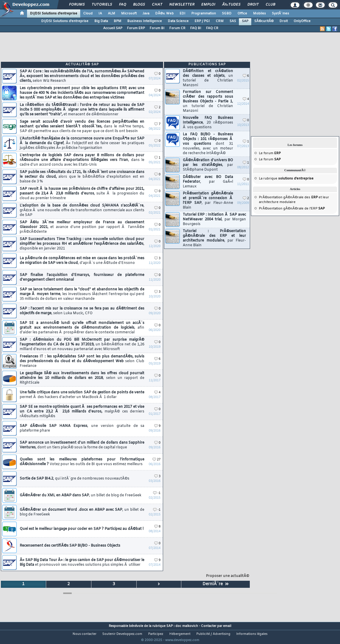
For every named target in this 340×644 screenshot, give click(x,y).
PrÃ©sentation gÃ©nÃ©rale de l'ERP (292, 209)
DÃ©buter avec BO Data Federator (208, 182)
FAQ (123, 5)
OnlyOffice (302, 21)
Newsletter (182, 5)
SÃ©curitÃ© (264, 21)
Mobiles (259, 14)
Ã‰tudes (231, 5)
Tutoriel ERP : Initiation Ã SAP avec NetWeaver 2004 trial (214, 219)
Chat (157, 5)
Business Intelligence (145, 21)
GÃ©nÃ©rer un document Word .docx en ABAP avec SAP (82, 512)
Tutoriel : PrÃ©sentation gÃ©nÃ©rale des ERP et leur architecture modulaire (214, 238)
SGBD (227, 14)
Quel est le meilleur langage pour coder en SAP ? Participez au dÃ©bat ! (82, 529)
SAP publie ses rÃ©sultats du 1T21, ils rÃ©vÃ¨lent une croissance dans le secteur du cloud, (82, 177)
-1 (157, 493)
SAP (245, 21)
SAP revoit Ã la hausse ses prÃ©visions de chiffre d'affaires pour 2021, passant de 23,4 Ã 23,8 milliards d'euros (82, 194)
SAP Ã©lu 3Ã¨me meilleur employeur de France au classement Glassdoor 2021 (82, 227)
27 (156, 460)
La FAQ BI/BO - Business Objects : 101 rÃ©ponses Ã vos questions (208, 144)
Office (242, 14)
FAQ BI (196, 28)
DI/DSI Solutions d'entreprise (54, 14)
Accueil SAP (113, 28)
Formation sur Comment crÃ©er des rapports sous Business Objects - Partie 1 (208, 101)
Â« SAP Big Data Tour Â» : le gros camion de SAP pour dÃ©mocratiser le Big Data (82, 563)
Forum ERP (136, 28)
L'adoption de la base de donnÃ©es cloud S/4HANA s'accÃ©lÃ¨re (82, 210)
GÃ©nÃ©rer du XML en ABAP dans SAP (81, 495)
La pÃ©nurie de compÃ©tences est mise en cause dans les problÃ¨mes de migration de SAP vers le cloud (82, 261)
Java (146, 14)
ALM (112, 14)
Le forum (270, 153)
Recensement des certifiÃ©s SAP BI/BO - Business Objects (70, 546)
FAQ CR (212, 28)
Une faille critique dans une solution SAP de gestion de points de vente (82, 395)
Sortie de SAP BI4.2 (74, 479)
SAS (233, 21)
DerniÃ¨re (216, 584)
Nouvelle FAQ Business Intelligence (208, 123)
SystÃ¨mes (280, 14)
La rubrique (286, 179)
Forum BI (157, 28)
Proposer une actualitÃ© (228, 576)
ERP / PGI (202, 21)
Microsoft (129, 14)
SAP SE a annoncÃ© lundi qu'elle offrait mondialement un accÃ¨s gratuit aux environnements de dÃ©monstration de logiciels (82, 328)
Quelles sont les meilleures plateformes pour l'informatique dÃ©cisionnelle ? (82, 462)
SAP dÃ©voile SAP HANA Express (82, 428)
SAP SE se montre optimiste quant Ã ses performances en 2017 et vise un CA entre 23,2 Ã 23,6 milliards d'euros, (82, 412)
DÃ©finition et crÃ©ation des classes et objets (208, 78)
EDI (182, 14)
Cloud (88, 14)
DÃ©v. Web (164, 14)
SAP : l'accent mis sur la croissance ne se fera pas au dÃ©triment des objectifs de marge (82, 311)
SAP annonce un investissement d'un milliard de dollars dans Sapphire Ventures (82, 445)
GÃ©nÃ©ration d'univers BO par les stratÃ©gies (208, 165)
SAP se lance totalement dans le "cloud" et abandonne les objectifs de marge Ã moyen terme (82, 294)
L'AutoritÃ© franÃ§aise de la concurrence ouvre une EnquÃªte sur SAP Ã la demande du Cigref (82, 143)
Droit (253, 5)
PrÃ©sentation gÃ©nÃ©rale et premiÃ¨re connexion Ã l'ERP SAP (208, 201)
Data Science (178, 21)
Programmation (204, 14)
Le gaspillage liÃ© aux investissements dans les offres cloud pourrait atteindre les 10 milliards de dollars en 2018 (82, 378)
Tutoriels (102, 5)
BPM (118, 21)
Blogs (139, 5)
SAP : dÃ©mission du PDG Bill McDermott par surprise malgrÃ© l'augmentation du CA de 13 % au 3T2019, (82, 345)
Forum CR (177, 28)
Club (270, 5)
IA (100, 14)
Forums (77, 5)
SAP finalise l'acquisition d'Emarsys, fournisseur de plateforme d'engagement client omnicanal (82, 277)
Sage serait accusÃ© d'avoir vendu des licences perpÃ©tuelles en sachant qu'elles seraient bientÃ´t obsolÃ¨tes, (82, 127)
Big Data (101, 21)
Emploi (208, 5)
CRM (220, 21)
